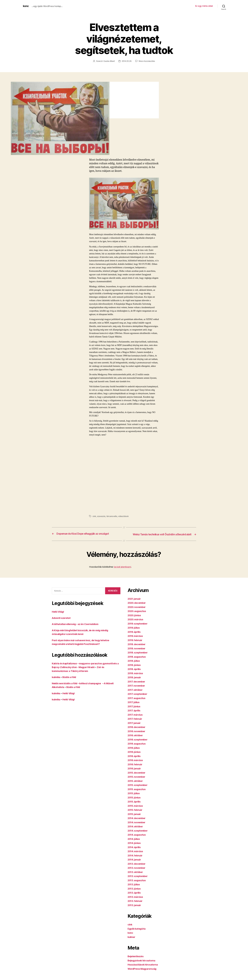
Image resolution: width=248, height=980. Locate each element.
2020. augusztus (138, 614)
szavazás (101, 516)
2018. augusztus (138, 660)
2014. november (137, 826)
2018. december (137, 647)
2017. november (137, 689)
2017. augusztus (137, 701)
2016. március (136, 763)
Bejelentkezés (136, 960)
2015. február (136, 813)
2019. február (136, 643)
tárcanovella (112, 516)
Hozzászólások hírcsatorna (144, 968)
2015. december (137, 776)
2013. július (135, 888)
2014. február (136, 859)
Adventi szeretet (62, 621)
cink (94, 516)
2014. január (135, 863)
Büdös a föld (71, 680)
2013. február (136, 904)
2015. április (135, 805)
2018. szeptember (139, 656)
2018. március (136, 677)
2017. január (135, 726)
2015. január (135, 817)
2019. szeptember (138, 627)
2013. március (136, 900)
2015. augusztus (138, 792)
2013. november (137, 871)
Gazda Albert (109, 61)
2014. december (137, 821)
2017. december (137, 685)
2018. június (135, 668)
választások (123, 516)
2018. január (135, 681)
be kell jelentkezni (122, 570)
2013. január (135, 908)
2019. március (136, 639)
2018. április (135, 672)
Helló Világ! (59, 615)
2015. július (135, 797)
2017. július (134, 705)
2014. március (136, 855)
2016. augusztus (138, 747)
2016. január (135, 772)
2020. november (137, 610)
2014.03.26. (127, 61)
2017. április (135, 714)
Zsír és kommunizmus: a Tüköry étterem (76, 674)
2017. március (136, 718)
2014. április (135, 850)
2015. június (135, 801)
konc (26, 6)
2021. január (135, 602)
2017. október (136, 693)
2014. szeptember (139, 834)
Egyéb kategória (138, 932)
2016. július (135, 751)
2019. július (135, 631)
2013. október (136, 875)
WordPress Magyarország (143, 972)
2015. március (136, 809)
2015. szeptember (138, 788)
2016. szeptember (138, 743)
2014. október (136, 830)
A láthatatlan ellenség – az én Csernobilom (77, 627)
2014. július (135, 842)
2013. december (137, 867)
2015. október (136, 784)
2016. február (136, 768)
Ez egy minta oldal (204, 6)
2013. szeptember (138, 879)
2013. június (135, 892)
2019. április (135, 635)
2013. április (135, 896)
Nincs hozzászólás (147, 61)
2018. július (135, 664)
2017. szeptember (138, 697)
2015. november (137, 780)
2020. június (135, 619)
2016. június (135, 755)
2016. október (136, 739)
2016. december (137, 730)
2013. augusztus (138, 884)
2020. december (138, 606)
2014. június (135, 846)
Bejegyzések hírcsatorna (143, 964)
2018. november (137, 652)
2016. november (137, 734)
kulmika (57, 680)
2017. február (136, 722)
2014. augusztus (138, 838)
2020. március (136, 623)
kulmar (132, 940)
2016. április (135, 759)
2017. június (135, 710)
